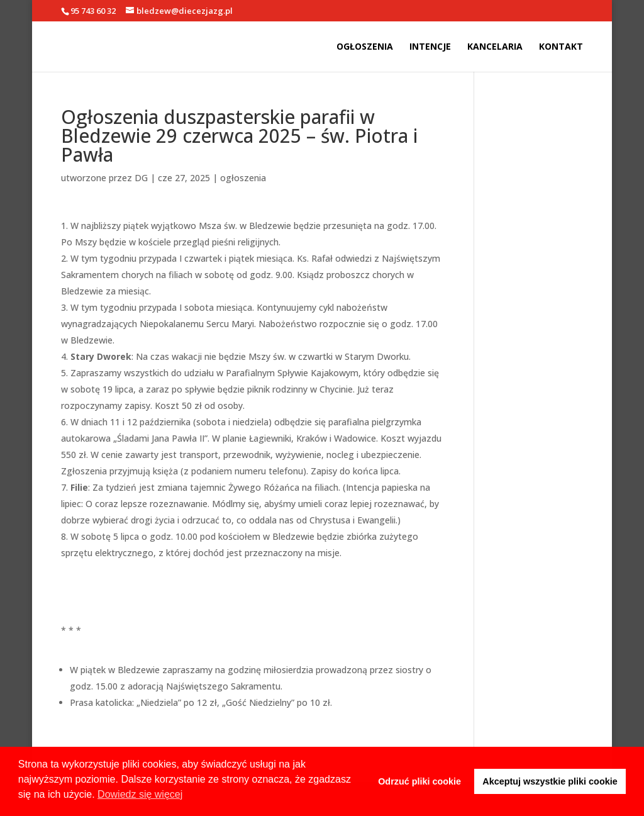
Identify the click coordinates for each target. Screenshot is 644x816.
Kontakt (561, 47)
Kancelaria (495, 47)
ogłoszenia (243, 178)
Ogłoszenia (365, 47)
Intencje (430, 47)
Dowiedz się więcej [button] (140, 794)
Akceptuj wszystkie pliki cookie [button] (550, 781)
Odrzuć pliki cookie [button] (419, 781)
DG (141, 178)
